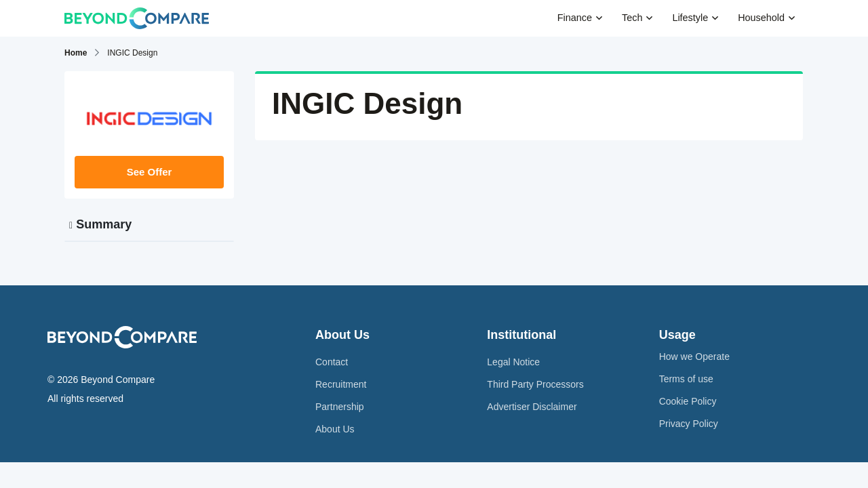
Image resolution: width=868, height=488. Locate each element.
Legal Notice (513, 362)
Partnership (340, 407)
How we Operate (694, 357)
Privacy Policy (689, 424)
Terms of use (686, 379)
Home (76, 53)
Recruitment (341, 384)
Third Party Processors (535, 384)
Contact (332, 362)
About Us (335, 429)
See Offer (150, 172)
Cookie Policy (688, 401)
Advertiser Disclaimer (532, 407)
